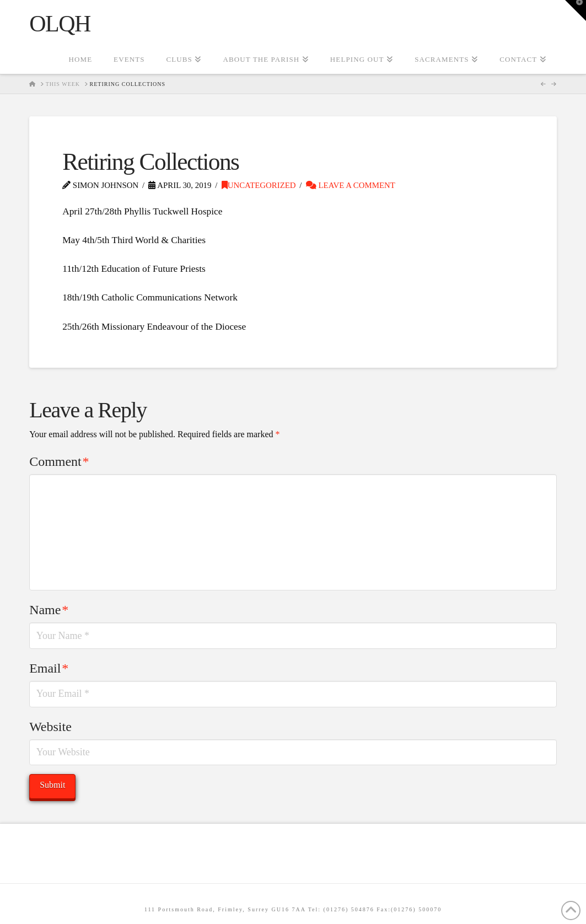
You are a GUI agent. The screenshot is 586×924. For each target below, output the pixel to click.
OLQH (60, 24)
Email (49, 668)
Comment (59, 461)
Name (49, 610)
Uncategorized (259, 185)
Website (50, 727)
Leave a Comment (351, 185)
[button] (576, 10)
